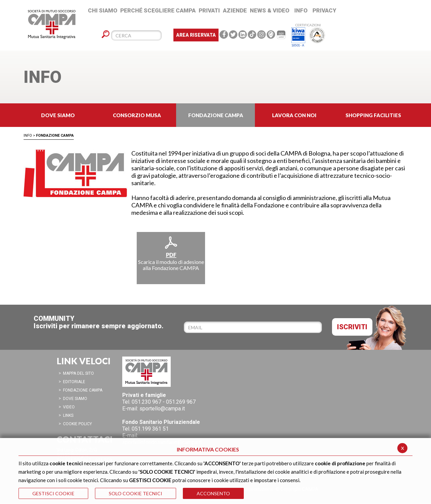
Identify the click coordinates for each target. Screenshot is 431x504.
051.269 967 (181, 402)
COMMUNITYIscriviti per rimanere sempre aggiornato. (99, 322)
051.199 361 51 (150, 429)
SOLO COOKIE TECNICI (136, 493)
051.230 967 (146, 402)
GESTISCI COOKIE (53, 493)
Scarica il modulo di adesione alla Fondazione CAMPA (171, 253)
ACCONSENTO (213, 493)
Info (28, 136)
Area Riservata (196, 35)
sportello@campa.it (162, 409)
